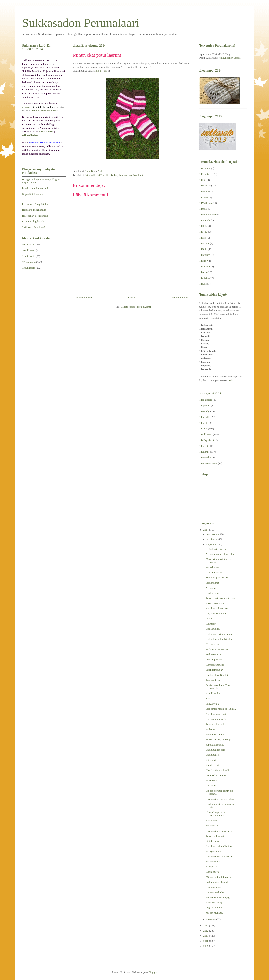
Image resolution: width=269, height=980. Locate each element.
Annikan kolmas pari (217, 608)
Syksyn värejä (213, 851)
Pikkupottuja (213, 704)
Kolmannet (212, 821)
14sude (203, 284)
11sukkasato (29, 256)
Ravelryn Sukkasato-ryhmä (44, 142)
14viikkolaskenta (208, 463)
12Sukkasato (29, 262)
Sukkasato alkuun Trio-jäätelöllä (218, 687)
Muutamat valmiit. (216, 734)
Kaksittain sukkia (215, 745)
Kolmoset (211, 624)
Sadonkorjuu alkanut (217, 882)
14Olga (203, 226)
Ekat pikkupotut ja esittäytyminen (216, 814)
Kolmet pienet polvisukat (219, 639)
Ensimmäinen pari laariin (219, 856)
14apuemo (205, 405)
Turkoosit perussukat (217, 649)
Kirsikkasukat (213, 693)
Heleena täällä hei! (216, 892)
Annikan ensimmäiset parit (220, 846)
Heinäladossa (46, 132)
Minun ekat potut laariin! (219, 877)
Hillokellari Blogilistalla (35, 216)
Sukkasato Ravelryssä (34, 227)
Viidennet (211, 760)
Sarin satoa (212, 780)
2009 (206, 946)
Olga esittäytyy (214, 908)
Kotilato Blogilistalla (33, 221)
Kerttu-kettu (212, 644)
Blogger (153, 972)
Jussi (208, 699)
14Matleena (206, 203)
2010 (206, 941)
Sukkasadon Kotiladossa (46, 111)
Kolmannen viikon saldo (219, 634)
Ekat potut (211, 867)
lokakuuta (212, 539)
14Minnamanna (208, 214)
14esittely (205, 411)
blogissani (102, 71)
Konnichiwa (212, 872)
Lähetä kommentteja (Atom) (136, 307)
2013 (206, 926)
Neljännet (211, 588)
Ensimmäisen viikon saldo (220, 799)
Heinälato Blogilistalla (34, 210)
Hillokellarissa (30, 135)
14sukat (113, 175)
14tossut (204, 446)
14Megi (203, 209)
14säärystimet (207, 440)
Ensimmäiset (213, 755)
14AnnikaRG (206, 174)
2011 (206, 936)
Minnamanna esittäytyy (218, 897)
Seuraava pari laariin (217, 578)
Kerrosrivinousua (215, 665)
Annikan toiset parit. (217, 714)
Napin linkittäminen (33, 194)
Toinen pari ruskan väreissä (220, 598)
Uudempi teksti (84, 297)
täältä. (231, 380)
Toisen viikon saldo (216, 724)
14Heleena (205, 186)
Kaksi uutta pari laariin (218, 770)
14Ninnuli (103, 175)
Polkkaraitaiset (214, 654)
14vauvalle (205, 457)
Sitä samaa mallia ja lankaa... (221, 709)
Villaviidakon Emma (230, 58)
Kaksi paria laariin (216, 603)
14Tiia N (204, 261)
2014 (206, 530)
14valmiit (138, 175)
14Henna (204, 191)
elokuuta (211, 919)
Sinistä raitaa (213, 841)
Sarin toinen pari (215, 670)
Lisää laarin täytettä (216, 549)
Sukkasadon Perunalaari (81, 23)
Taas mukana (213, 862)
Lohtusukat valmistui (217, 775)
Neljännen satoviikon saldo (220, 554)
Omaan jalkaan (214, 660)
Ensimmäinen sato (216, 750)
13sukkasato (29, 268)
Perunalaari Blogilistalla (35, 204)
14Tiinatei (205, 267)
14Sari (203, 238)
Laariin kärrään (214, 573)
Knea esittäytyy (214, 902)
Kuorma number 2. (216, 719)
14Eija (203, 180)
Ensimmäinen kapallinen (219, 831)
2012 (206, 931)
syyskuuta (212, 544)
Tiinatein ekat (213, 826)
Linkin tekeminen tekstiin (36, 188)
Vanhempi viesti (181, 297)
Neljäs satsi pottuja (216, 613)
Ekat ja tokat (213, 593)
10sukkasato (29, 250)
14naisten (204, 423)
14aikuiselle (206, 400)
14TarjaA (204, 243)
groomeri (27, 107)
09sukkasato (29, 244)
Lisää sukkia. (213, 629)
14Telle (203, 249)
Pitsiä (209, 619)
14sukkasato (125, 175)
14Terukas (205, 255)
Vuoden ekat (212, 765)
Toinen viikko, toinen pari (220, 739)
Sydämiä (211, 729)
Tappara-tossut (214, 680)
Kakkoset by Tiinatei (217, 675)
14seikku (204, 278)
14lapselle (91, 175)
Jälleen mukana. (214, 913)
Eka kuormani (213, 887)
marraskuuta (213, 534)
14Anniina (205, 168)
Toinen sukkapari (215, 836)
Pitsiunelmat (212, 583)
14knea (203, 272)
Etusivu (132, 297)
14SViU (204, 232)
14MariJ (204, 197)
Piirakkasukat (213, 567)
